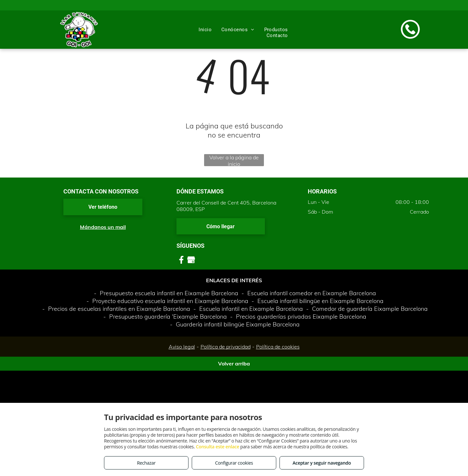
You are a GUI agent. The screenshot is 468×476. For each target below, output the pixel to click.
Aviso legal (182, 347)
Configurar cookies (234, 463)
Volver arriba (234, 364)
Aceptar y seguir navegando (322, 463)
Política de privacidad (226, 347)
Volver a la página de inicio (234, 160)
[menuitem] (205, 30)
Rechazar (146, 463)
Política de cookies (278, 347)
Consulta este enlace (218, 447)
